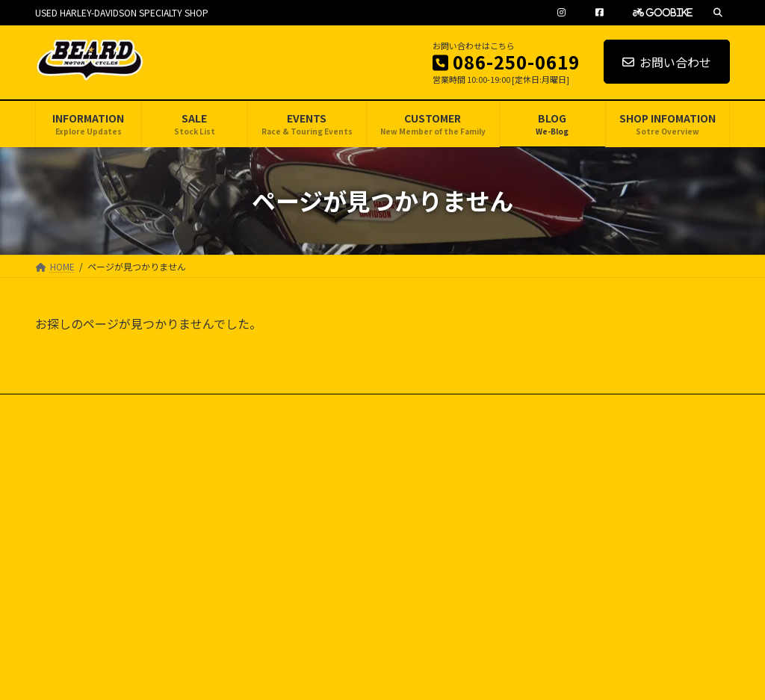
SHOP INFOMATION (561, 600)
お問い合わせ (667, 62)
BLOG (534, 574)
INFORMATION (551, 470)
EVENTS (538, 523)
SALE (532, 496)
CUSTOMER (546, 549)
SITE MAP (167, 408)
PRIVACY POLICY (84, 408)
